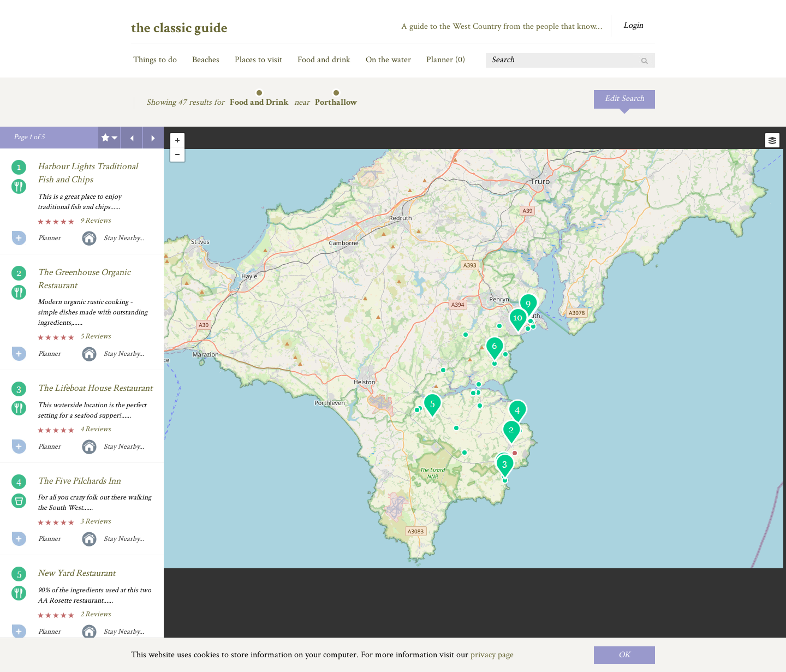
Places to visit (258, 60)
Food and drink (324, 60)
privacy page (492, 655)
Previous (132, 138)
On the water (388, 60)
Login (633, 25)
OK (624, 655)
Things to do (155, 60)
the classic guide (179, 28)
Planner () (446, 60)
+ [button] (177, 140)
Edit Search (624, 99)
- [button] (177, 154)
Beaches (206, 60)
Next (153, 138)
